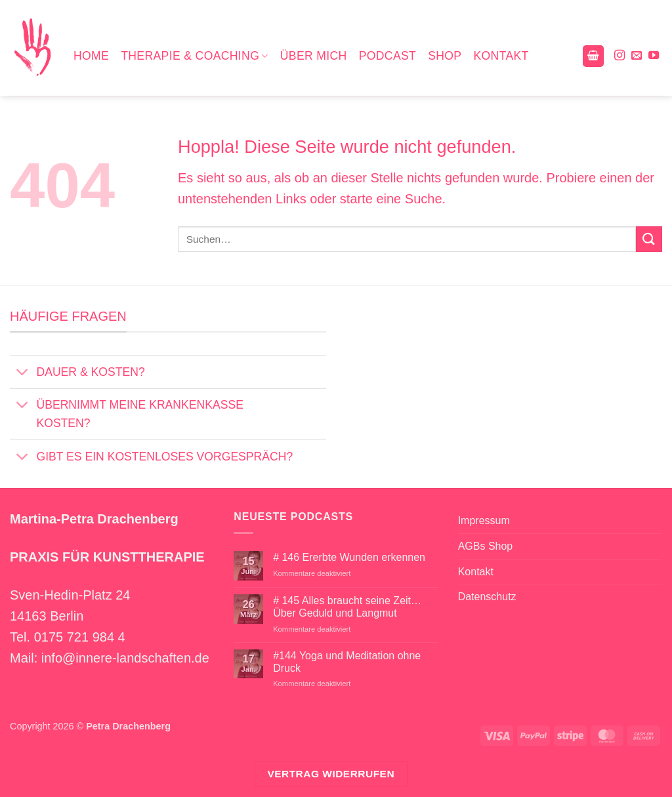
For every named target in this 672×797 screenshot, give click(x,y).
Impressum (484, 521)
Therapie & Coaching (195, 56)
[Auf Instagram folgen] (619, 56)
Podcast (388, 56)
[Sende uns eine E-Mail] (637, 56)
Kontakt (501, 56)
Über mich (314, 56)
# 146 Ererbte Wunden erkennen (349, 557)
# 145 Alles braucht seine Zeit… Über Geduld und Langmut (347, 607)
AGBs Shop (486, 546)
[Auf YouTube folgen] (654, 56)
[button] (593, 56)
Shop (445, 56)
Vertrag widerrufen (331, 774)
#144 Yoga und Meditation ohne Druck (347, 662)
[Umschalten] (23, 374)
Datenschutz (487, 597)
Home (91, 56)
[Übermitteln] (649, 239)
